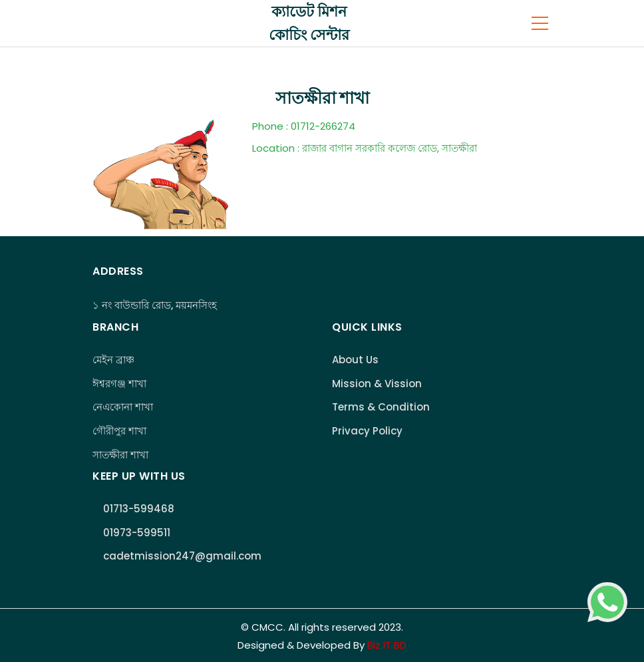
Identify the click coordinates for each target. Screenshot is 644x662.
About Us (355, 360)
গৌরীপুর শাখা (119, 431)
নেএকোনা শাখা (123, 407)
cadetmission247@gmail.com (182, 556)
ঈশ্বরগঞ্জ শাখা (119, 384)
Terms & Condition (381, 407)
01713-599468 (139, 509)
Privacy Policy (367, 431)
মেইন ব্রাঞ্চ (113, 360)
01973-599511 (137, 533)
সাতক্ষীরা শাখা (120, 455)
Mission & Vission (377, 384)
